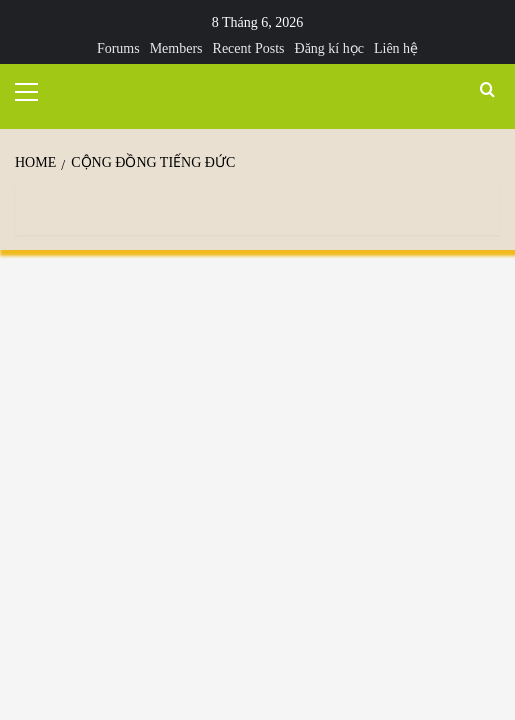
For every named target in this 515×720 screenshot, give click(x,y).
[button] (35, 89)
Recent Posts (249, 48)
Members (176, 48)
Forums (118, 48)
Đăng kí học (329, 48)
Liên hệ (396, 48)
